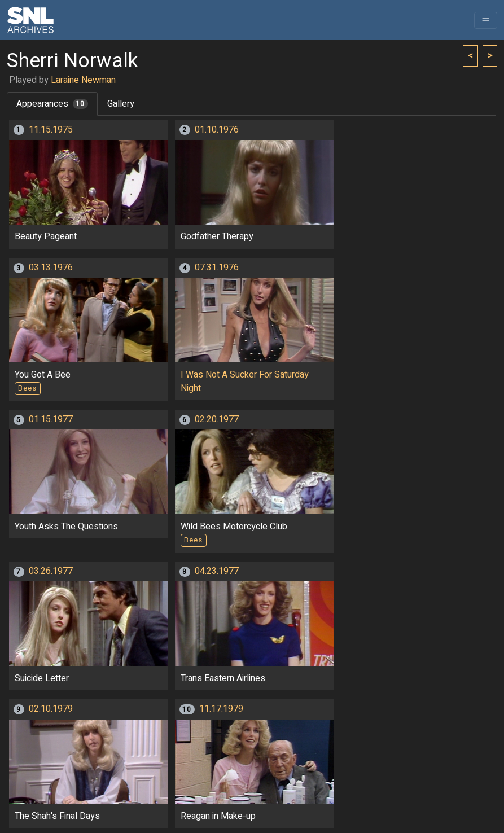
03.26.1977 (51, 571)
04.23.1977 (217, 571)
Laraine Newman (83, 80)
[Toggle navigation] (486, 20)
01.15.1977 (51, 419)
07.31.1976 (217, 268)
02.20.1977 (217, 419)
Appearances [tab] (52, 104)
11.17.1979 (221, 709)
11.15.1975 (51, 130)
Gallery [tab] (121, 104)
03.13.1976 (51, 268)
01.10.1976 (217, 130)
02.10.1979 (51, 709)
